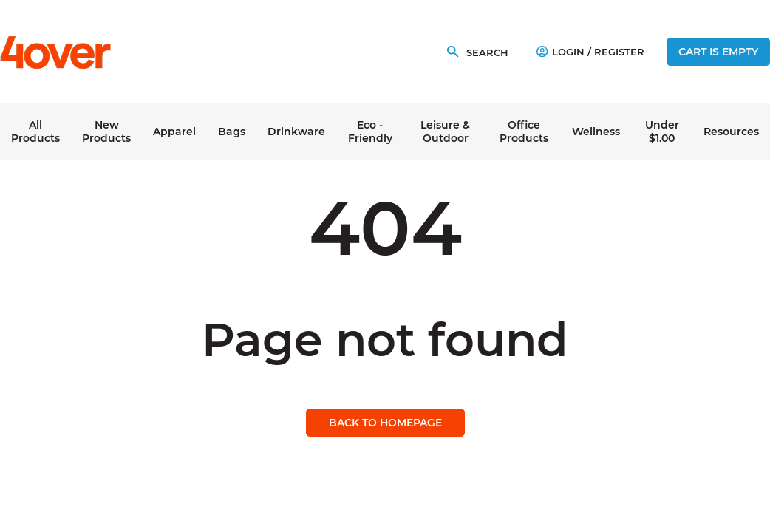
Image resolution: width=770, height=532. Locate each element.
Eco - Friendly (370, 132)
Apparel (174, 132)
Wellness (596, 132)
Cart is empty (718, 52)
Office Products (524, 132)
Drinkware (296, 132)
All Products (35, 132)
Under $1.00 (662, 132)
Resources (731, 132)
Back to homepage (385, 423)
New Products (106, 132)
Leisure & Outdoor (445, 132)
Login (561, 52)
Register (619, 52)
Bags (232, 132)
